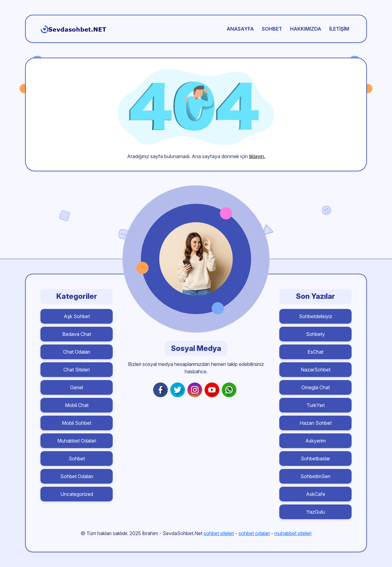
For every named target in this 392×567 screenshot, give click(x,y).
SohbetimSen (315, 476)
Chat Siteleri (77, 370)
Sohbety (315, 334)
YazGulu (316, 512)
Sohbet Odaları (77, 476)
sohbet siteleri (219, 533)
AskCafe (316, 494)
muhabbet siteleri (293, 533)
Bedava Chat (77, 334)
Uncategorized (77, 494)
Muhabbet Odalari (77, 441)
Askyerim (316, 441)
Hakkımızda (306, 29)
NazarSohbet (316, 370)
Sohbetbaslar (315, 459)
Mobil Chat (77, 405)
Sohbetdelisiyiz (316, 316)
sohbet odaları (254, 533)
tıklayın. (257, 156)
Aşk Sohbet (77, 316)
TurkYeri (316, 405)
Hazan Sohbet (316, 423)
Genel (77, 387)
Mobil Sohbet (77, 423)
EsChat (315, 352)
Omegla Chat (316, 387)
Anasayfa (240, 29)
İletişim (339, 29)
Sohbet (272, 29)
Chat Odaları (77, 352)
